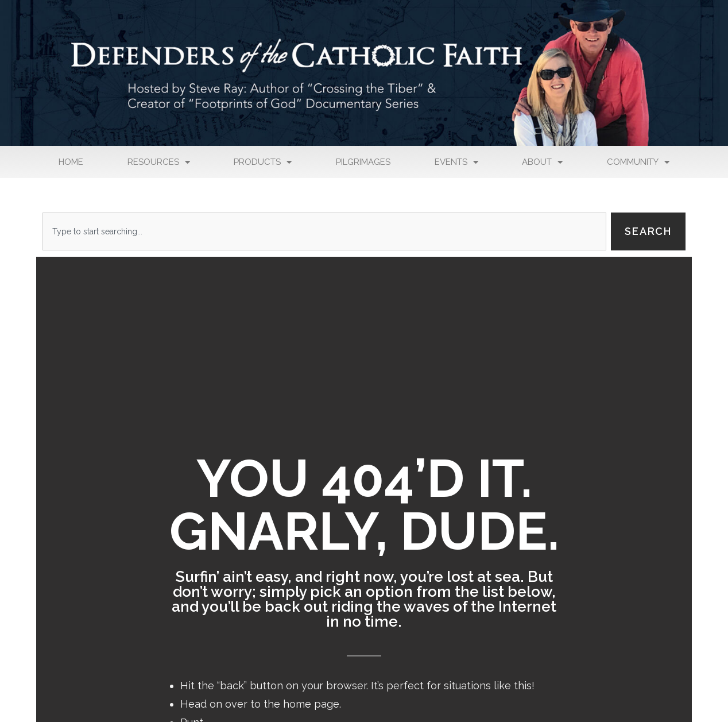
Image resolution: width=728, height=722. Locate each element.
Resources (159, 162)
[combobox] (324, 231)
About (542, 162)
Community (638, 162)
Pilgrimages (363, 162)
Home (71, 162)
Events (456, 162)
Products (263, 162)
